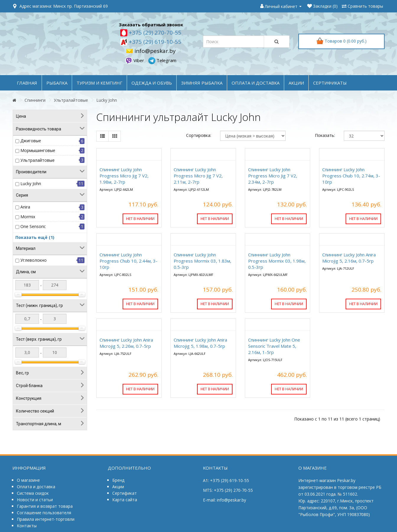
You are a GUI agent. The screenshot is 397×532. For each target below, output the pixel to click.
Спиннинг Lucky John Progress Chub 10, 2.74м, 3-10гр (351, 176)
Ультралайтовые (71, 100)
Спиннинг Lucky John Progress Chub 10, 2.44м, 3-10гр (128, 261)
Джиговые (31, 141)
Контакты (27, 526)
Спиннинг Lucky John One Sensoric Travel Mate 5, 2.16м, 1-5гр (274, 346)
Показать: (325, 135)
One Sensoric (33, 226)
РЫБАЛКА (57, 83)
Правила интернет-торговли (46, 519)
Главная (27, 83)
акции (296, 83)
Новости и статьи (35, 500)
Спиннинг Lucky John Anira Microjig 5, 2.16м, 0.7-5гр (349, 258)
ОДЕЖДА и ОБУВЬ (152, 83)
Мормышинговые (38, 150)
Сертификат (125, 493)
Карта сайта (125, 500)
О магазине (28, 480)
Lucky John (107, 100)
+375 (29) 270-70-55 (154, 33)
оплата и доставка (256, 83)
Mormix (28, 217)
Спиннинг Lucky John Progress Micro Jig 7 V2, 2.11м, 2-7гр (198, 176)
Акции (118, 487)
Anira (25, 207)
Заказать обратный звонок (151, 25)
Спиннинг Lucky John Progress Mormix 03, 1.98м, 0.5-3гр (277, 261)
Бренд (118, 480)
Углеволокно (34, 260)
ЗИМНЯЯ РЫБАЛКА (202, 83)
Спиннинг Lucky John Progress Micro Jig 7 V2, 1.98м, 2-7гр (124, 176)
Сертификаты (330, 83)
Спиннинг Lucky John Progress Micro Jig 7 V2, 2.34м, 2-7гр (273, 176)
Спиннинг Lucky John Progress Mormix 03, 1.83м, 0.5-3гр (202, 261)
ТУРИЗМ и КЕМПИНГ (99, 83)
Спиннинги (35, 100)
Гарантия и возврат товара (45, 506)
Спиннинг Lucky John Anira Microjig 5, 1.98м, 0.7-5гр (200, 343)
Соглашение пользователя (44, 513)
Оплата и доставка (36, 487)
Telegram (162, 60)
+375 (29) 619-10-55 (154, 42)
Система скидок (33, 493)
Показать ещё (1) (35, 237)
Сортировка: (199, 135)
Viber (135, 60)
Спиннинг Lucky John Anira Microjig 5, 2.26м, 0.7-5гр (126, 343)
